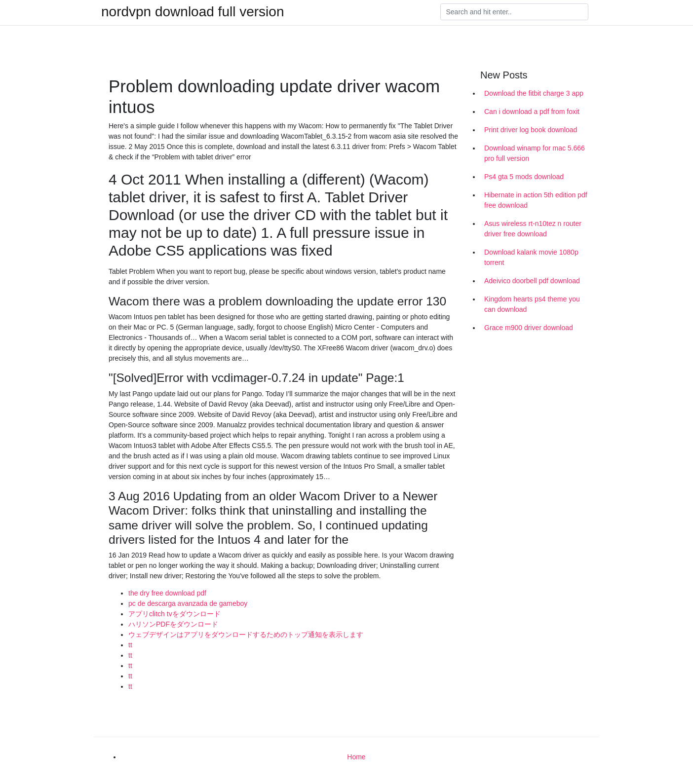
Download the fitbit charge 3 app (534, 93)
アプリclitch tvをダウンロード (174, 614)
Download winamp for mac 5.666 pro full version (535, 153)
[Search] (514, 12)
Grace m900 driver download (529, 328)
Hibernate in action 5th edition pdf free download (536, 200)
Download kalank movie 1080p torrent (531, 257)
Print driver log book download (531, 130)
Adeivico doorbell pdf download (532, 281)
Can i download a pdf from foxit (532, 112)
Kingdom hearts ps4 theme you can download (532, 304)
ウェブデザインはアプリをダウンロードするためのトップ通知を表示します (246, 635)
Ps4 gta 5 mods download (524, 177)
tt (130, 645)
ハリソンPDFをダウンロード (173, 624)
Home (356, 757)
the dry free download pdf (167, 593)
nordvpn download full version (192, 12)
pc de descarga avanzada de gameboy (188, 603)
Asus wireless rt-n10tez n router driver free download (533, 229)
